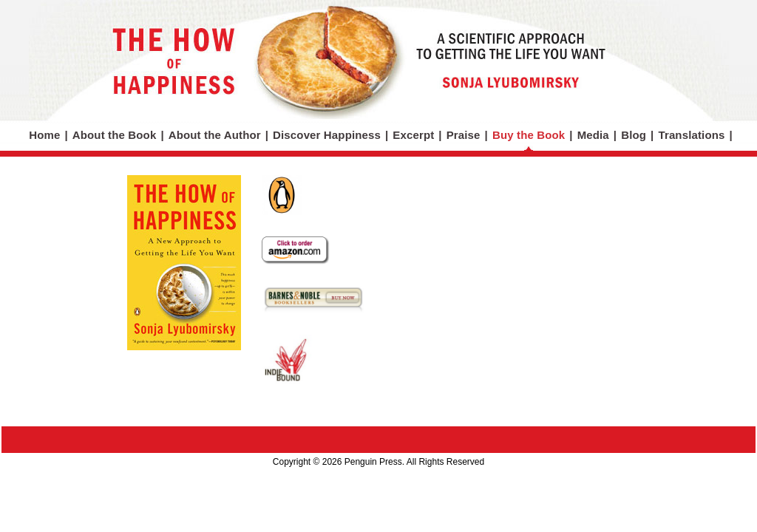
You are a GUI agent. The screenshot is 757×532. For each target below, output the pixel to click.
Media (593, 135)
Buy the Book (529, 135)
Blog (634, 135)
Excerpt (413, 135)
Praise (464, 135)
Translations (691, 135)
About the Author (215, 135)
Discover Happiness (327, 135)
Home (44, 135)
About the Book (115, 135)
